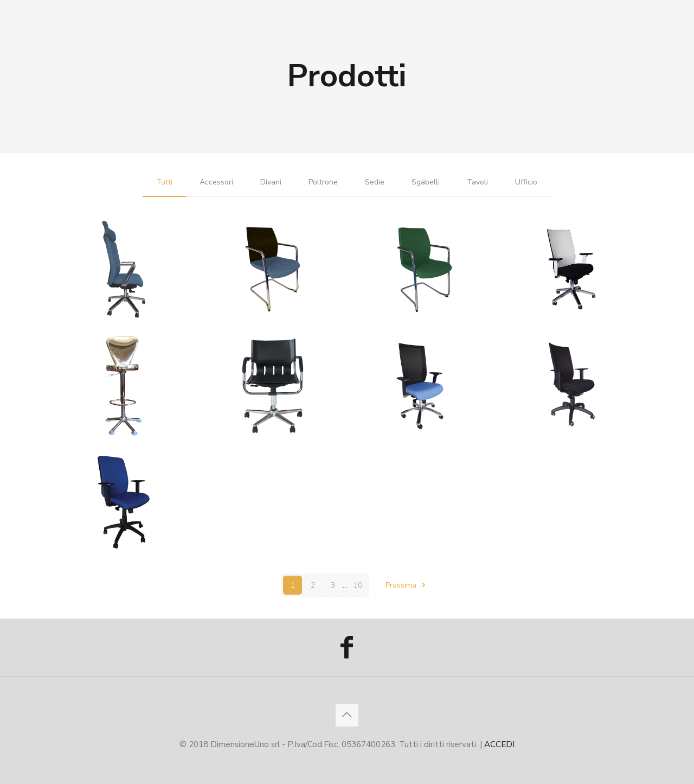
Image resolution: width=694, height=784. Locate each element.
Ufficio (526, 182)
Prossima (407, 585)
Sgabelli (426, 182)
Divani (271, 182)
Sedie (375, 182)
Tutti (164, 182)
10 (358, 585)
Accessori (216, 182)
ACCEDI (499, 744)
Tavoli (477, 182)
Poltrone (323, 182)
